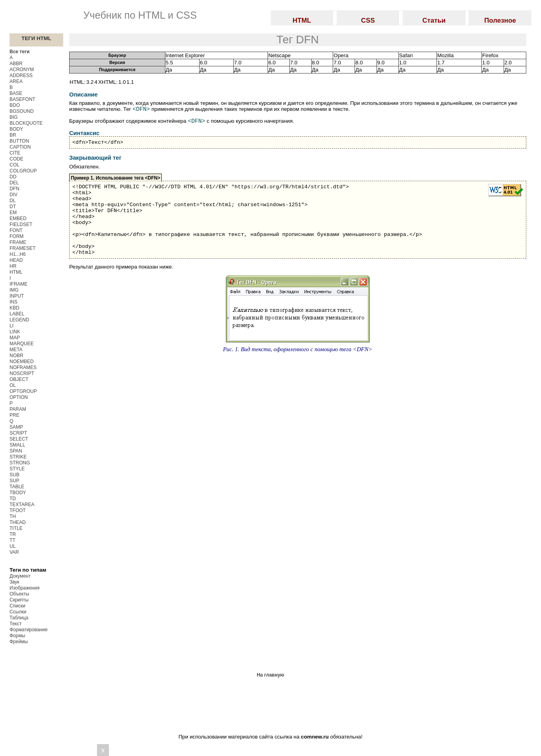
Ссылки (18, 612)
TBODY (18, 493)
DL (13, 201)
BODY (16, 129)
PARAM (18, 409)
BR (13, 135)
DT (13, 207)
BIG (14, 117)
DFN (15, 189)
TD (13, 499)
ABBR (16, 64)
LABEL (17, 314)
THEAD (18, 522)
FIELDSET (21, 224)
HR (13, 266)
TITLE (16, 528)
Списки (17, 606)
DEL (14, 183)
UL (13, 546)
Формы (17, 636)
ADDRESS (21, 75)
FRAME (18, 242)
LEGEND (19, 320)
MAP (15, 338)
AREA (16, 81)
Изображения (24, 588)
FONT (16, 230)
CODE (16, 159)
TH (13, 516)
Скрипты (19, 600)
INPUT (17, 296)
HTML (16, 272)
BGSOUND (22, 111)
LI (12, 326)
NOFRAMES (23, 367)
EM (13, 213)
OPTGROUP (23, 391)
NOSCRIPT (22, 373)
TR (13, 534)
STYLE (17, 469)
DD (13, 177)
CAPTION (20, 147)
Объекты (19, 594)
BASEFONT (22, 99)
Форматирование (29, 630)
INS (14, 302)
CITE (15, 153)
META (16, 350)
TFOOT (18, 510)
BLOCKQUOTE (26, 123)
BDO (15, 105)
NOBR (16, 356)
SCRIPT (18, 433)
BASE (16, 93)
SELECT (19, 439)
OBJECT (19, 379)
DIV (14, 195)
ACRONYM (22, 70)
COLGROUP (23, 171)
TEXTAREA (22, 505)
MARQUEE (22, 344)
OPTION (19, 397)
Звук (15, 582)
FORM (16, 236)
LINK (15, 332)
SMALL (17, 445)
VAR (14, 552)
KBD (15, 308)
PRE (15, 415)
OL (13, 385)
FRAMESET (22, 248)
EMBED (18, 218)
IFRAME (18, 284)
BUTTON (19, 141)
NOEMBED (22, 362)
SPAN (16, 451)
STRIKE (18, 457)
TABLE (17, 487)
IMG (14, 290)
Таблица (19, 618)
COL (15, 165)
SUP (15, 481)
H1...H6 (18, 254)
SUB (15, 475)
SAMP (16, 427)
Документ (20, 576)
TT (13, 540)
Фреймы (19, 642)
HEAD (16, 260)
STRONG (20, 463)
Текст (16, 624)
